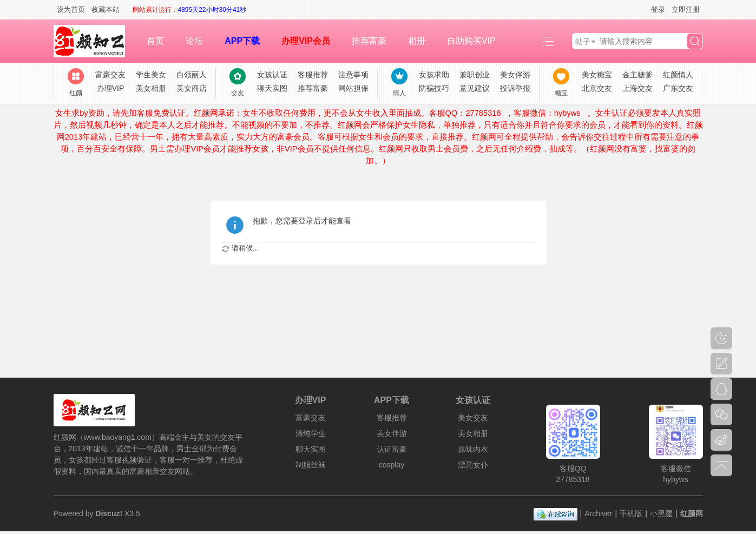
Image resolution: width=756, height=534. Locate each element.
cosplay (392, 465)
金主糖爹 (637, 75)
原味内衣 (473, 449)
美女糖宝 (597, 75)
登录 (658, 9)
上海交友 (637, 88)
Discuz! (109, 513)
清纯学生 (311, 433)
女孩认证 (272, 75)
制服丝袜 (311, 465)
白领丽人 (192, 75)
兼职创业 (475, 75)
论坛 (194, 41)
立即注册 (686, 9)
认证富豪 (392, 449)
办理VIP (111, 88)
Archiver (598, 513)
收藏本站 (106, 9)
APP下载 (242, 41)
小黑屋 (661, 513)
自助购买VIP (471, 41)
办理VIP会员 (306, 41)
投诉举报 (515, 88)
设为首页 (71, 9)
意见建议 (475, 88)
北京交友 (597, 88)
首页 (155, 41)
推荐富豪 (369, 41)
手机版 (631, 513)
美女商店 (192, 88)
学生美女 (151, 75)
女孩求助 (434, 75)
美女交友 (473, 418)
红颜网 (692, 513)
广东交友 (678, 88)
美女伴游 (515, 75)
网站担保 (353, 88)
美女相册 (151, 88)
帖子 (583, 42)
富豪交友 (110, 75)
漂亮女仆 (473, 465)
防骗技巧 (434, 88)
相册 (417, 41)
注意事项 (353, 75)
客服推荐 (313, 75)
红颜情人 (678, 75)
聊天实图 (272, 88)
